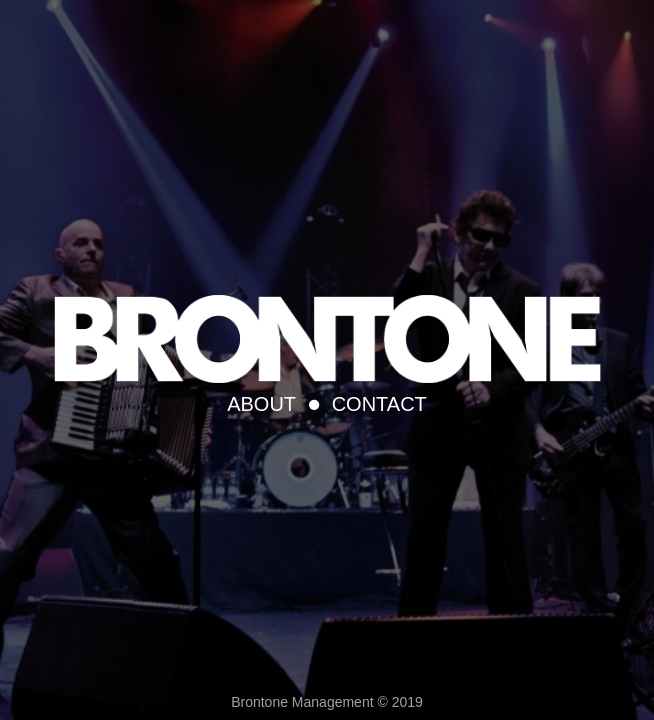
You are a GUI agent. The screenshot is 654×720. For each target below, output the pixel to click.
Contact (379, 404)
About (261, 404)
